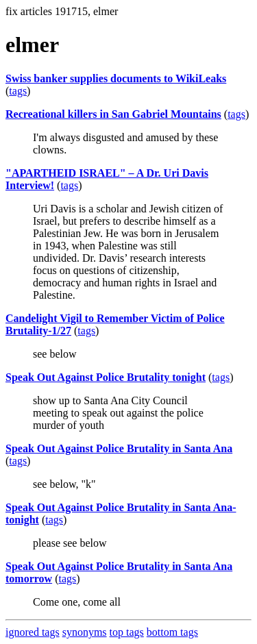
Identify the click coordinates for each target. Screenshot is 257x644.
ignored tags (33, 632)
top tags (127, 632)
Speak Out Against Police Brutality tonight (106, 377)
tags (18, 91)
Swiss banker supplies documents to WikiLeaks (116, 78)
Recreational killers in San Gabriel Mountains (113, 114)
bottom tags (172, 632)
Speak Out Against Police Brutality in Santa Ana (119, 448)
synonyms (85, 632)
